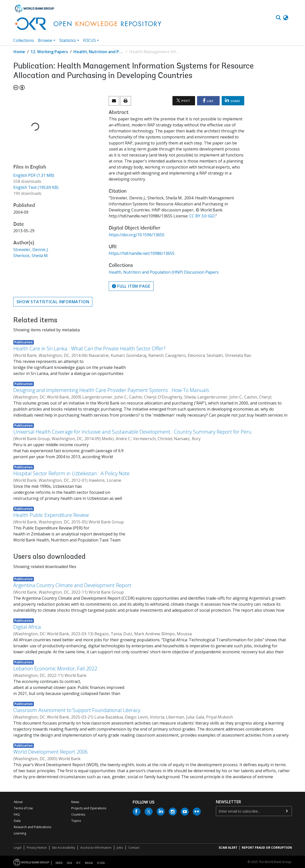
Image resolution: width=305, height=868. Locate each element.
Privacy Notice (37, 848)
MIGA (89, 863)
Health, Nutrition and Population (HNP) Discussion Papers (99, 52)
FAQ (17, 814)
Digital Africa (27, 627)
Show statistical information (53, 302)
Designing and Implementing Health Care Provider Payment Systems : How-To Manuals (111, 390)
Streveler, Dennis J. (31, 250)
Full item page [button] (131, 286)
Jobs (120, 848)
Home (19, 52)
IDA (69, 863)
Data (17, 821)
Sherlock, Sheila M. (31, 256)
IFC (78, 863)
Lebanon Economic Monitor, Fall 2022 (55, 668)
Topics (76, 821)
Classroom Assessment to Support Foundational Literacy (77, 710)
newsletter (228, 802)
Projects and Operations (89, 808)
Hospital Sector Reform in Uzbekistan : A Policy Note (71, 473)
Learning (20, 833)
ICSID (101, 863)
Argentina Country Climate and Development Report (72, 585)
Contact (134, 848)
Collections (24, 40)
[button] (286, 18)
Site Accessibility (64, 848)
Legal (18, 848)
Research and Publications (33, 827)
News (75, 802)
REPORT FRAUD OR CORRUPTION (267, 848)
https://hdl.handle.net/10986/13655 (142, 253)
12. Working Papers (49, 52)
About (18, 802)
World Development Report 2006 (50, 752)
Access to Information (96, 848)
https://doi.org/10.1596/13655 (137, 235)
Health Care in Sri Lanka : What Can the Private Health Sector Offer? (89, 348)
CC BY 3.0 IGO (202, 216)
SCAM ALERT (228, 848)
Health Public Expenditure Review (51, 515)
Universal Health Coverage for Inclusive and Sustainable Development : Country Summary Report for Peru (132, 432)
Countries (78, 814)
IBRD (59, 863)
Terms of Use (23, 808)
